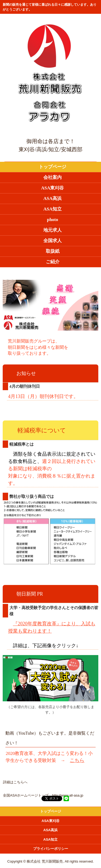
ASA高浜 (53, 198)
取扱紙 (53, 251)
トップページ (53, 167)
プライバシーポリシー (51, 849)
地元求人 (53, 230)
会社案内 (53, 177)
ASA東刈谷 (52, 188)
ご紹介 (53, 262)
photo (53, 220)
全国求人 (53, 241)
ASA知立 (53, 209)
